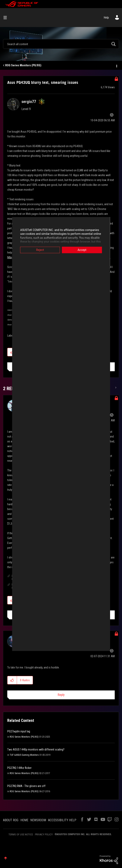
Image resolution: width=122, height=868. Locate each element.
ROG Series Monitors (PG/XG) (23, 65)
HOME (24, 820)
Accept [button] (88, 250)
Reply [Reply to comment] (61, 695)
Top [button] (6, 858)
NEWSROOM (38, 820)
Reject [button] (34, 250)
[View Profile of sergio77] (29, 102)
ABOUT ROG (11, 820)
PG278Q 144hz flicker (19, 768)
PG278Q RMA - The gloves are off (26, 786)
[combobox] (61, 44)
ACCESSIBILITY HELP (62, 820)
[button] (12, 680)
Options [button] (116, 65)
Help (106, 18)
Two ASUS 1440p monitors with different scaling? (36, 749)
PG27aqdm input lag (19, 731)
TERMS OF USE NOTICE (21, 834)
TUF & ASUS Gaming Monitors (24, 755)
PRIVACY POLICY (44, 834)
